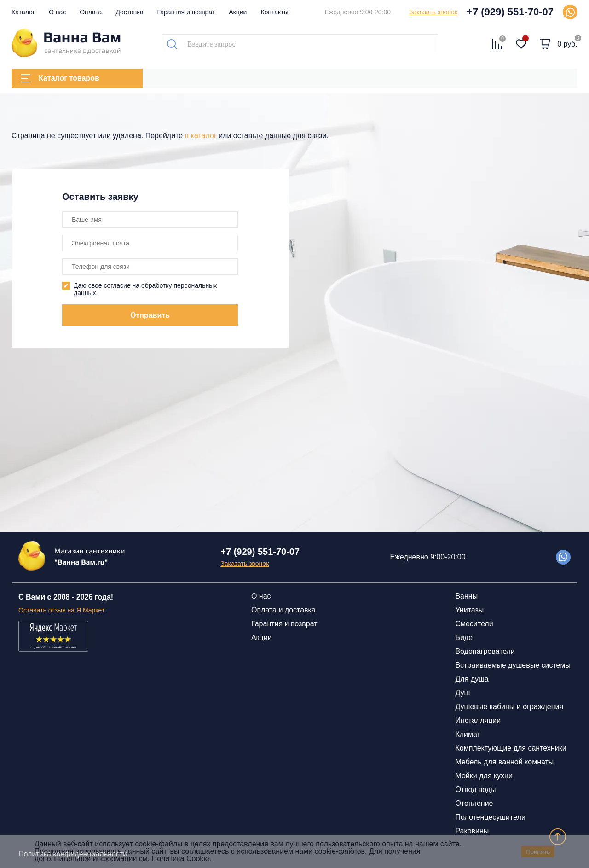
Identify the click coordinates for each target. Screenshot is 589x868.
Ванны (466, 596)
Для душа (472, 679)
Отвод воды (475, 789)
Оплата (91, 12)
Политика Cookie (181, 859)
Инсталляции (478, 720)
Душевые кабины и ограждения (509, 707)
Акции (238, 12)
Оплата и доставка (283, 610)
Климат (468, 734)
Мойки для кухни (484, 776)
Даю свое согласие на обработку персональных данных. (145, 289)
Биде (464, 638)
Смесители (474, 624)
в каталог (201, 136)
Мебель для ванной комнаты (504, 762)
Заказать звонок (433, 12)
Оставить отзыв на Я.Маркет (61, 610)
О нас (57, 12)
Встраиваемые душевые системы (513, 665)
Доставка (129, 12)
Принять (538, 852)
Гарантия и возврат (186, 12)
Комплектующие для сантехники (511, 748)
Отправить (150, 315)
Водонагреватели (485, 651)
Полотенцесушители (490, 817)
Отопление (474, 803)
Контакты (274, 12)
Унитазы (469, 610)
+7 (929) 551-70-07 (510, 12)
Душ (462, 693)
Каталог (23, 12)
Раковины (472, 831)
